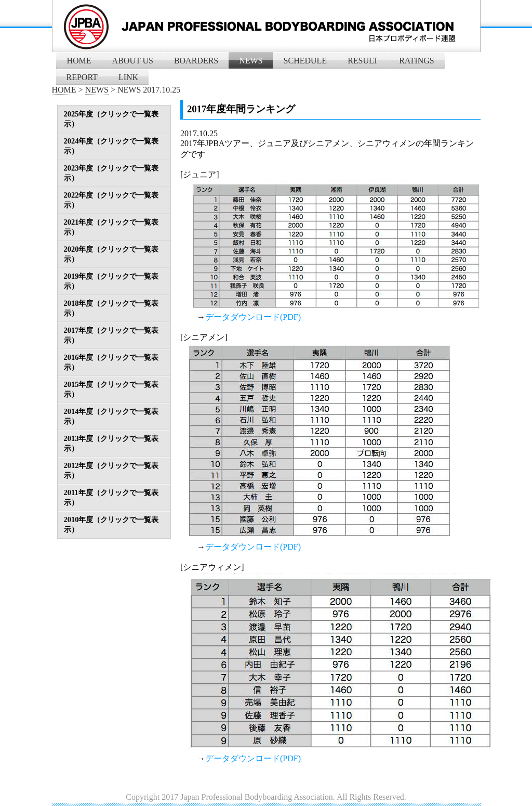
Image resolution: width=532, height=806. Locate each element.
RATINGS (417, 61)
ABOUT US (133, 61)
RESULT (363, 61)
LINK (128, 77)
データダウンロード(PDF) (253, 317)
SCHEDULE (305, 61)
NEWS (251, 61)
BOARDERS (196, 61)
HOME (79, 61)
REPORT (82, 77)
